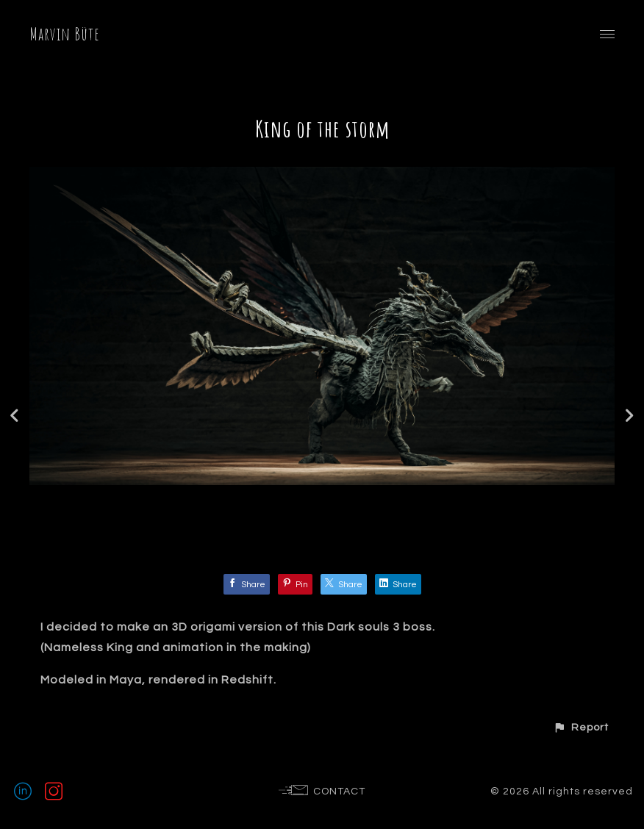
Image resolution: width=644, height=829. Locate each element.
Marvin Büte (65, 34)
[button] (581, 727)
